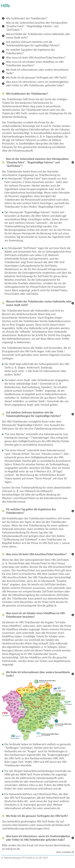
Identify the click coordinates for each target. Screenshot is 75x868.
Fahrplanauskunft (23, 151)
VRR (56, 758)
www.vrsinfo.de (14, 782)
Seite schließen (64, 852)
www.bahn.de (52, 808)
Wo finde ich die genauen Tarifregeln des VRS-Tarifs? (36, 78)
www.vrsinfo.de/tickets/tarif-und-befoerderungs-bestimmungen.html (36, 827)
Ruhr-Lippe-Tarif (14, 762)
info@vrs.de (13, 849)
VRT (47, 762)
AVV (62, 758)
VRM (36, 762)
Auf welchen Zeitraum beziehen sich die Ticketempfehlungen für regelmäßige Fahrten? (33, 44)
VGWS (28, 762)
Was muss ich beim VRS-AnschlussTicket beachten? (36, 58)
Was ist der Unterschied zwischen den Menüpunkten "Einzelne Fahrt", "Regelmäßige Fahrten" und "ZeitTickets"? (37, 26)
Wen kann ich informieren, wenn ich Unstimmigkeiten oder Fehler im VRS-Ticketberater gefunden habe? (37, 84)
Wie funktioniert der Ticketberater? (27, 18)
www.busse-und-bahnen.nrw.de (48, 782)
